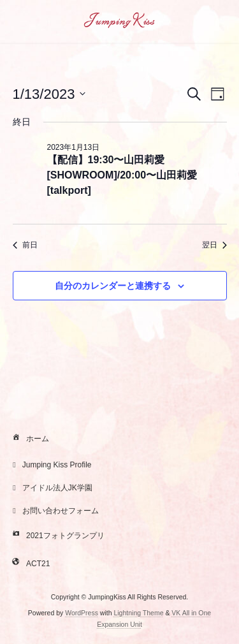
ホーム (29, 439)
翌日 (214, 245)
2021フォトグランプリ (57, 536)
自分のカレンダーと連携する (113, 286)
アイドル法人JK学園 (51, 488)
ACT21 (30, 564)
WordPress (82, 613)
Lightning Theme (138, 613)
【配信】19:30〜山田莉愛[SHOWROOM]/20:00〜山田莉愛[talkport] (122, 175)
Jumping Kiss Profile (51, 465)
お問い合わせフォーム (54, 511)
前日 (25, 245)
